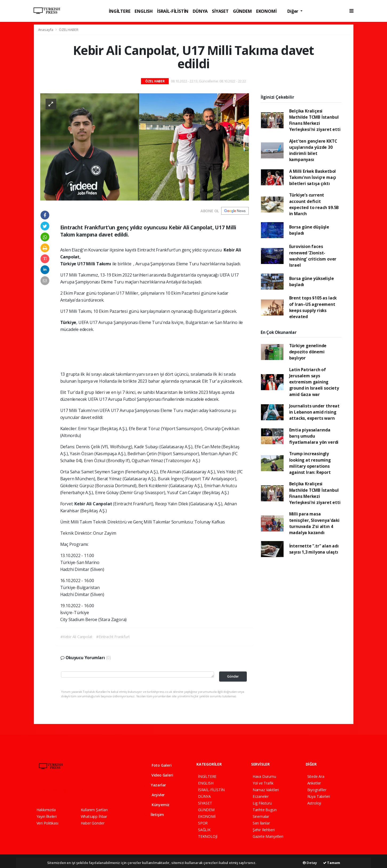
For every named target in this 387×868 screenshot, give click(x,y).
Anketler (314, 783)
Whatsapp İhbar (94, 816)
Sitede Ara (316, 776)
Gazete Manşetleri (268, 836)
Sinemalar (261, 816)
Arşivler (154, 795)
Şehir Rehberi (264, 830)
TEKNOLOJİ (208, 836)
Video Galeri (158, 775)
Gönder (233, 676)
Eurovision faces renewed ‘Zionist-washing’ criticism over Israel (313, 256)
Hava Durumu (264, 776)
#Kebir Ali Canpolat (76, 637)
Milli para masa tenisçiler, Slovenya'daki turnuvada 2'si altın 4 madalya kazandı (314, 523)
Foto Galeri (158, 765)
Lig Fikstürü (262, 803)
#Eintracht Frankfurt (113, 637)
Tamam (332, 863)
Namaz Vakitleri (266, 790)
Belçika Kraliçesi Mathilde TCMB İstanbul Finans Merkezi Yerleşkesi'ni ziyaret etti (315, 120)
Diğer (293, 11)
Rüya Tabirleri (319, 796)
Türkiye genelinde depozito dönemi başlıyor (308, 352)
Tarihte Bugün (265, 810)
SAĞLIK (204, 830)
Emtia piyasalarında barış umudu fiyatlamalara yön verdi (314, 436)
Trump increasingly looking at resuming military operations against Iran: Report (310, 463)
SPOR (203, 823)
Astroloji (314, 803)
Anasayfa (46, 30)
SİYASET (220, 11)
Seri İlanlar (261, 823)
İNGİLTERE (120, 11)
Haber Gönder (93, 823)
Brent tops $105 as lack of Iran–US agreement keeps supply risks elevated (313, 307)
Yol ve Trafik (263, 783)
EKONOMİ (266, 11)
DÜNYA (200, 11)
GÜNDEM (242, 11)
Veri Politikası (47, 823)
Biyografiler (317, 790)
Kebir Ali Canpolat (94, 504)
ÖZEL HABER (68, 30)
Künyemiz (157, 805)
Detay (310, 863)
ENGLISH (144, 11)
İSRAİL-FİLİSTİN (173, 11)
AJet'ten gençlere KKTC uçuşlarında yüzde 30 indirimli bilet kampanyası (313, 150)
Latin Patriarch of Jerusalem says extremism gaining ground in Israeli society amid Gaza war (314, 382)
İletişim (154, 815)
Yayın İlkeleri (47, 816)
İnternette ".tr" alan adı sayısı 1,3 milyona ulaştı (314, 549)
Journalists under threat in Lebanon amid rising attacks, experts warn (314, 412)
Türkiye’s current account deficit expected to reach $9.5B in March (314, 204)
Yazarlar (155, 785)
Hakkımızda (46, 810)
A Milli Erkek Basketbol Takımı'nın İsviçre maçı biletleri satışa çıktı (313, 177)
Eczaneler (261, 796)
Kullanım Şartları (94, 810)
